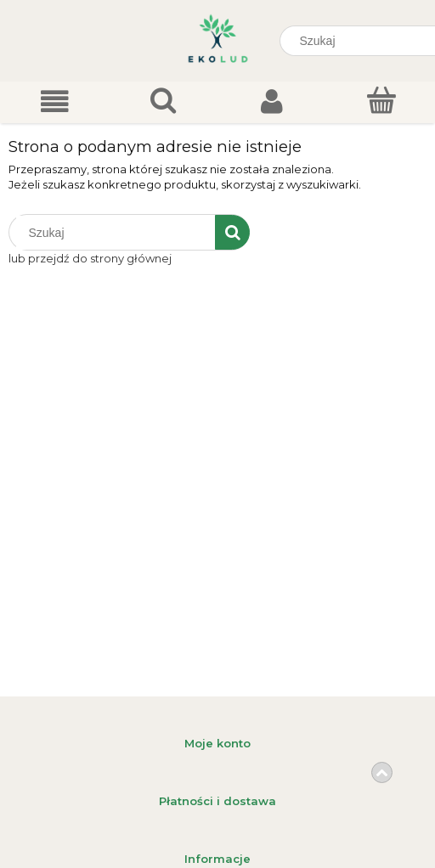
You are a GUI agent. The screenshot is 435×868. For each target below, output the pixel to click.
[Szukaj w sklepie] (116, 233)
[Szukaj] (232, 232)
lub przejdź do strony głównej (90, 258)
